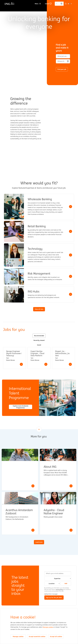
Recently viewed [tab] (39, 340)
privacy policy (60, 590)
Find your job (62, 69)
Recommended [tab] (39, 336)
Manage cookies (48, 627)
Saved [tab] (39, 345)
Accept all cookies (56, 636)
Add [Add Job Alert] (66, 583)
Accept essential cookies (37, 636)
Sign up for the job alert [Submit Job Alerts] (54, 597)
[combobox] (63, 61)
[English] (68, 4)
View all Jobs (39, 309)
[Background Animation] (25, 43)
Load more (39, 542)
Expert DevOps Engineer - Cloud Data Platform (37, 353)
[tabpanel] (39, 358)
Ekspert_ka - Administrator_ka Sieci (62, 353)
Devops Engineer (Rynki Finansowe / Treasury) (14, 353)
